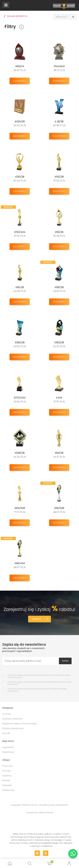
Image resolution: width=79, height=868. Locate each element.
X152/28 (59, 177)
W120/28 (20, 122)
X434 (59, 398)
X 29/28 (59, 122)
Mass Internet (46, 812)
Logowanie (8, 747)
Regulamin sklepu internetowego (20, 724)
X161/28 (59, 232)
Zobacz (36, 619)
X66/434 (20, 563)
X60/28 (59, 453)
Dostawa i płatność (12, 719)
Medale (6, 780)
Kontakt (6, 733)
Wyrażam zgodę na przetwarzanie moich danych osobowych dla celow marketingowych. (39, 676)
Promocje (7, 766)
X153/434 (20, 232)
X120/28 (20, 177)
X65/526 (59, 508)
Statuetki (7, 785)
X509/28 (20, 453)
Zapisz (65, 661)
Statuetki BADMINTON (17, 16)
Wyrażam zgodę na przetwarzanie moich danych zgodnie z (37, 690)
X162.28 (20, 287)
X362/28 (20, 342)
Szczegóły (20, 81)
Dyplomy (7, 776)
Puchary (7, 771)
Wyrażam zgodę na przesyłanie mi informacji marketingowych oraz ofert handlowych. (39, 683)
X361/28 (59, 287)
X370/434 (20, 398)
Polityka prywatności (13, 728)
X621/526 (20, 508)
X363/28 (59, 342)
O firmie (7, 714)
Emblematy (8, 790)
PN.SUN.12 (59, 66)
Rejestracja (8, 752)
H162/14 (20, 66)
